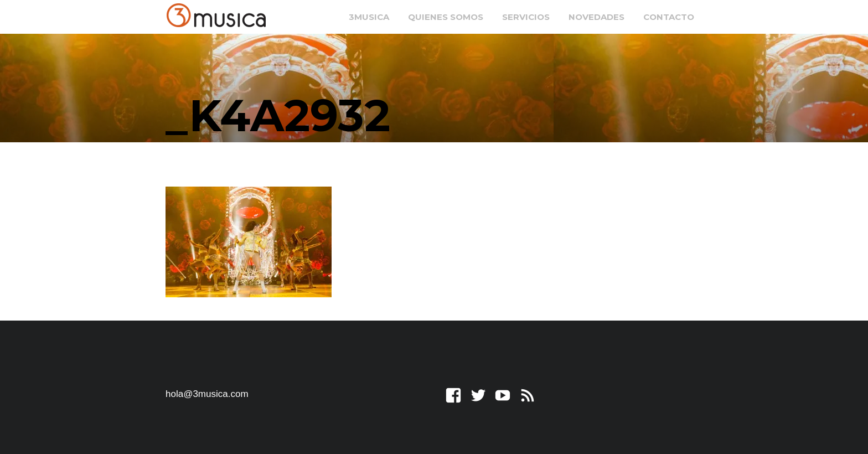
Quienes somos (446, 17)
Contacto (669, 17)
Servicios (526, 17)
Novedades (596, 17)
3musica (369, 17)
